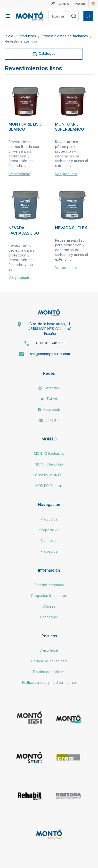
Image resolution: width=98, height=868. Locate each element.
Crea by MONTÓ (49, 475)
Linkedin (49, 420)
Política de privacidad (49, 661)
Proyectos (49, 551)
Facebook (49, 409)
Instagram (49, 388)
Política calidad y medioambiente (49, 682)
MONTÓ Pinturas (49, 486)
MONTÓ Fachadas (49, 453)
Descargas (49, 617)
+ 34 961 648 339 (50, 343)
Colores (49, 606)
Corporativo (49, 530)
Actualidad (49, 541)
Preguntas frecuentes (49, 596)
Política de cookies (49, 672)
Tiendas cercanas (49, 585)
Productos (28, 36)
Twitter (49, 399)
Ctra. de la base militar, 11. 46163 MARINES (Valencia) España (50, 329)
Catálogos (44, 54)
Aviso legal (49, 650)
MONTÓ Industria (49, 464)
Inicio (10, 36)
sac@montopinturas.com (50, 354)
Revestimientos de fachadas (65, 36)
